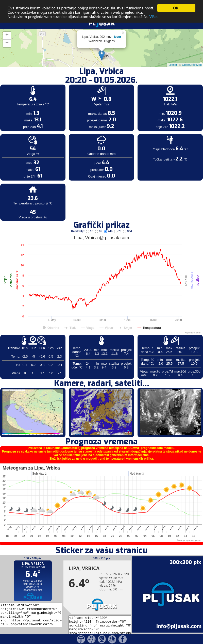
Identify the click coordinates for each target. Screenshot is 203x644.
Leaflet (173, 58)
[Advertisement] (39, 83)
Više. (154, 10)
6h (99, 224)
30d (128, 224)
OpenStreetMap (192, 58)
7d (118, 224)
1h (90, 224)
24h (109, 224)
